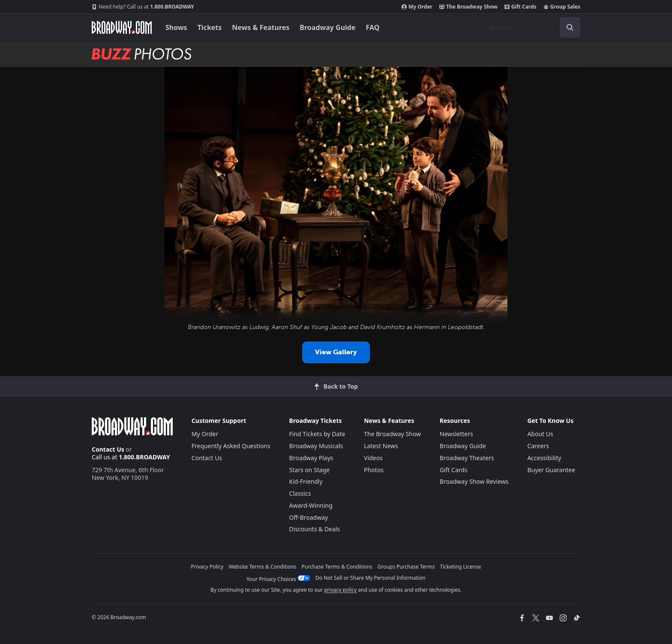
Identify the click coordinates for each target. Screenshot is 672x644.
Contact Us (108, 449)
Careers (538, 446)
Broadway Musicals (316, 446)
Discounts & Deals (315, 529)
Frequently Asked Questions (231, 446)
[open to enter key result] (570, 27)
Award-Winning (311, 505)
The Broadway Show (468, 7)
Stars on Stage (310, 470)
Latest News (381, 446)
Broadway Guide (327, 27)
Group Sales (562, 7)
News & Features (261, 27)
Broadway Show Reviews (474, 481)
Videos (373, 458)
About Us (540, 434)
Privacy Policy (207, 567)
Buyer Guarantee (551, 470)
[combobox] (531, 27)
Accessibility (544, 458)
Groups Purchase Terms (406, 567)
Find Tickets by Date (317, 434)
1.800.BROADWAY (143, 7)
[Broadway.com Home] (122, 27)
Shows (176, 27)
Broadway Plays (311, 458)
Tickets (210, 27)
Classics (300, 493)
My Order (417, 7)
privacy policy (340, 590)
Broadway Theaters (467, 458)
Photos (374, 470)
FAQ (373, 27)
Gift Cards (520, 7)
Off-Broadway (309, 517)
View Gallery (336, 352)
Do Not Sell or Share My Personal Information (370, 578)
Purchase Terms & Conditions (337, 567)
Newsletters (456, 434)
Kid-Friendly (306, 481)
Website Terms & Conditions (262, 567)
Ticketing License (461, 567)
